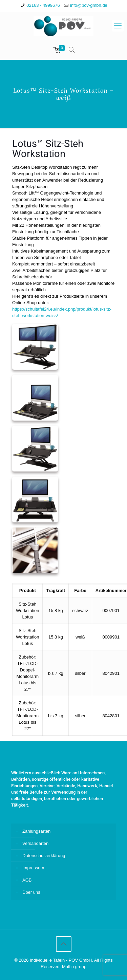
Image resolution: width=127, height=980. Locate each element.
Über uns (31, 892)
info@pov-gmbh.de (89, 5)
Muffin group (74, 967)
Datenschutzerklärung (44, 856)
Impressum (33, 868)
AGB (27, 880)
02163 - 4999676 (43, 5)
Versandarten (35, 843)
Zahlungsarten (36, 831)
